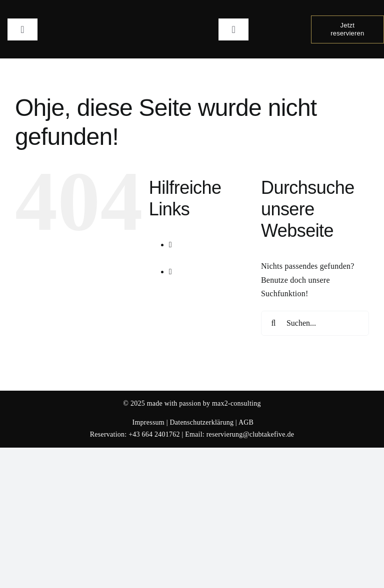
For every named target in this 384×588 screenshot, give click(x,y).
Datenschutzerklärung (201, 422)
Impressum (148, 422)
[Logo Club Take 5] (192, 11)
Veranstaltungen (215, 258)
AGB (246, 422)
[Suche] (273, 323)
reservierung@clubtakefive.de (250, 434)
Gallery (200, 286)
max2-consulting (236, 403)
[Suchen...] (315, 323)
